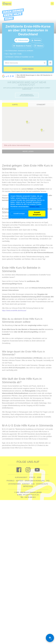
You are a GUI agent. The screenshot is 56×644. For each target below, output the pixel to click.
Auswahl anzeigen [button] (19, 214)
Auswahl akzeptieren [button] (37, 214)
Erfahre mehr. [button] (35, 207)
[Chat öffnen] (50, 638)
